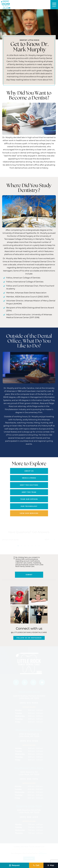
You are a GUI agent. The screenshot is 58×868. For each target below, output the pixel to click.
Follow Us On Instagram (29, 638)
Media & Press (29, 478)
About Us (29, 471)
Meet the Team (29, 492)
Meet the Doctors (29, 485)
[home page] (6, 5)
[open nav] (54, 5)
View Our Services (29, 513)
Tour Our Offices (29, 499)
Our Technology (29, 506)
